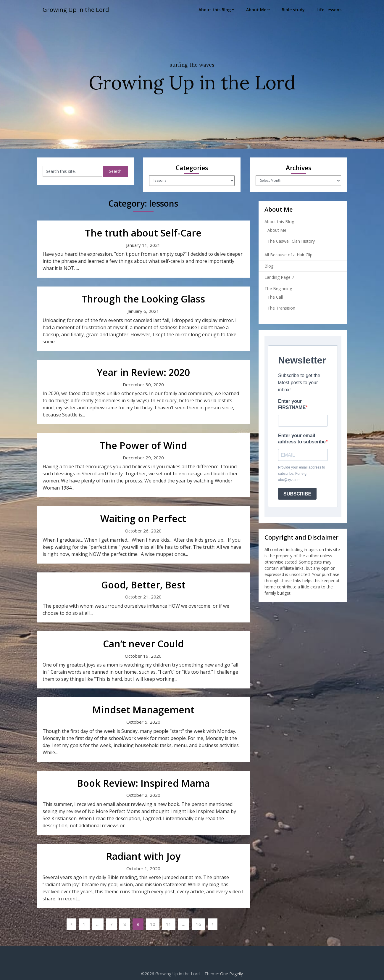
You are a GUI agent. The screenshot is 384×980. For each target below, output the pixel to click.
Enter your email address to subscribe (302, 439)
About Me (256, 10)
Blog (269, 266)
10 (153, 924)
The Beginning (278, 288)
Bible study (293, 10)
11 (169, 924)
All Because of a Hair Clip (288, 255)
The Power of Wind (143, 445)
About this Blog (215, 10)
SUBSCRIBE (297, 494)
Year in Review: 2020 (143, 372)
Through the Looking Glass (143, 299)
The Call (275, 297)
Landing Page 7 (279, 277)
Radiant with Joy (143, 856)
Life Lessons (329, 10)
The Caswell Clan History (291, 241)
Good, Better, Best (143, 585)
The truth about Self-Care (143, 233)
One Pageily (231, 974)
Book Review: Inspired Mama (143, 783)
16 (199, 924)
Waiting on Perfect (143, 518)
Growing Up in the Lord (76, 10)
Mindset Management (143, 710)
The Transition (281, 308)
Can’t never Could (143, 644)
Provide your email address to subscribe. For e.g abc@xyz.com (302, 474)
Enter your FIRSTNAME (292, 404)
